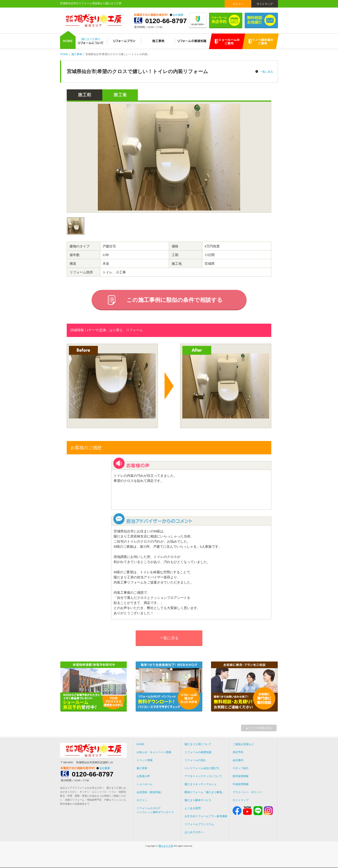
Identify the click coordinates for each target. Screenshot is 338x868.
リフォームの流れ (195, 760)
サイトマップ (265, 4)
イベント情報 (145, 760)
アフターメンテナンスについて (203, 776)
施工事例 (77, 54)
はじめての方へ (194, 832)
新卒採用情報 (241, 776)
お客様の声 (143, 776)
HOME (64, 54)
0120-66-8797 (166, 21)
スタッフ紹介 (241, 768)
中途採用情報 (241, 784)
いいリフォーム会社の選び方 (202, 768)
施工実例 (142, 768)
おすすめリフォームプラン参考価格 (206, 816)
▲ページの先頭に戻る (259, 728)
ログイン (238, 4)
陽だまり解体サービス (198, 800)
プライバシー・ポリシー (247, 792)
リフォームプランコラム (199, 824)
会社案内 (238, 760)
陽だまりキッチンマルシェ (201, 784)
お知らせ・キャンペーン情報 (154, 752)
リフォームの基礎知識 (198, 752)
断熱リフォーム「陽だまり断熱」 (205, 792)
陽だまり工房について (198, 744)
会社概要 (178, 15)
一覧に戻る (266, 72)
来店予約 (238, 752)
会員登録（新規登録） (150, 792)
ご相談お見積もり (243, 744)
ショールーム (145, 784)
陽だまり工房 (166, 846)
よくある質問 (193, 808)
